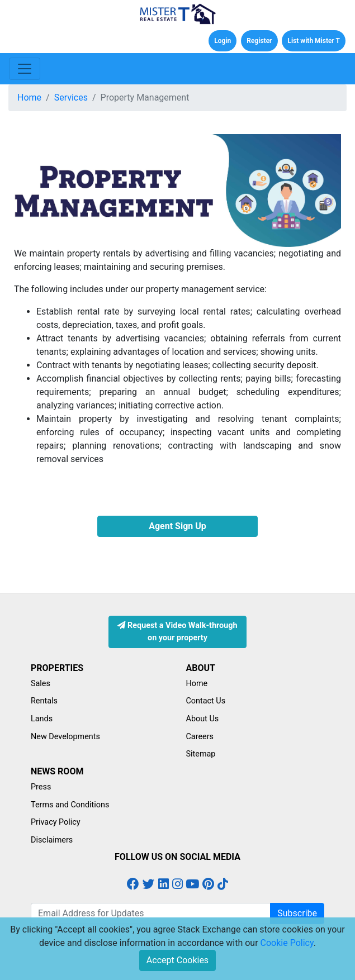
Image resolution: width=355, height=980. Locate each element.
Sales (41, 684)
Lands (42, 719)
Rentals (44, 701)
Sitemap (201, 754)
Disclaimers (52, 840)
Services (71, 97)
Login (223, 41)
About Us (203, 719)
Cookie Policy (287, 943)
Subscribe (297, 913)
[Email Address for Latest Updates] (151, 914)
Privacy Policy (56, 822)
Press (41, 787)
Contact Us (206, 701)
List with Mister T (314, 41)
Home (29, 97)
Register (259, 41)
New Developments (65, 737)
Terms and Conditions (70, 805)
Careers (200, 737)
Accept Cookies (177, 960)
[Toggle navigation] (25, 69)
